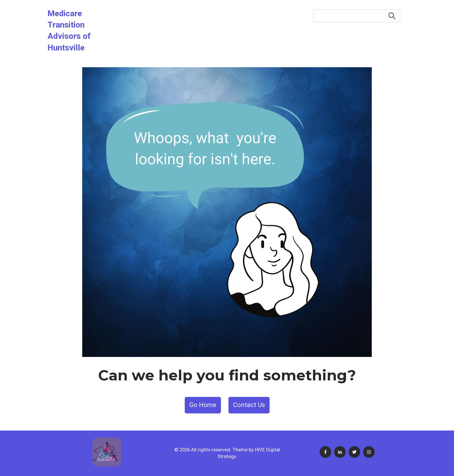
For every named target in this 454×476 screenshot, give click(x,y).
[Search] (357, 16)
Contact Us (249, 405)
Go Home (203, 405)
